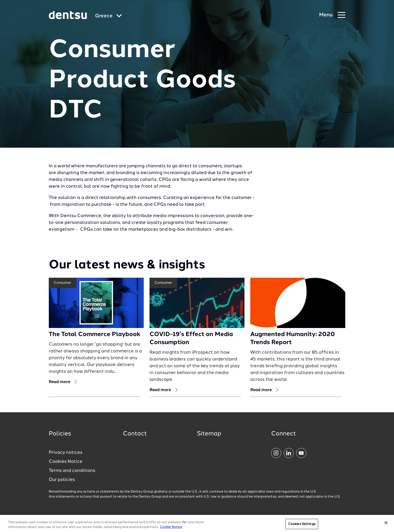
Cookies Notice (66, 462)
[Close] (386, 525)
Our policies (62, 480)
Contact (135, 434)
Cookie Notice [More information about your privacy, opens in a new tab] (171, 530)
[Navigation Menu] (332, 15)
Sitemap (209, 434)
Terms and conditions (72, 471)
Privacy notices (66, 453)
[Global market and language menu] (108, 16)
